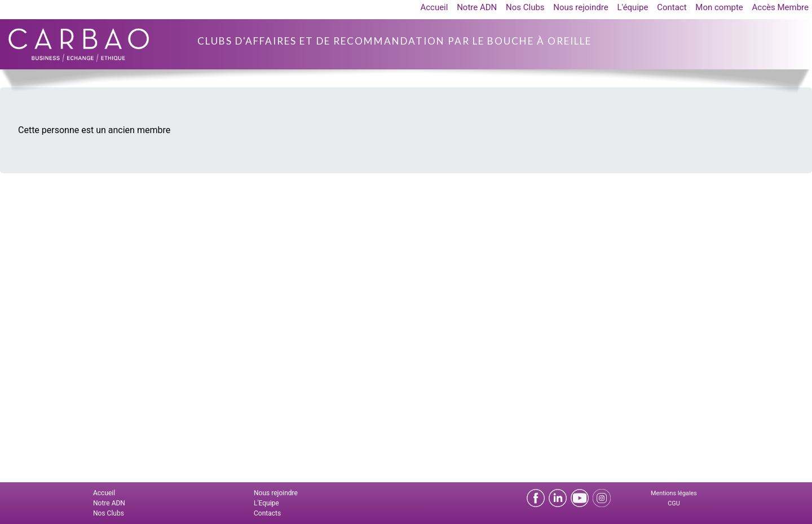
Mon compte (719, 7)
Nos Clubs (525, 7)
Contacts (267, 513)
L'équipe (632, 7)
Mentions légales (674, 493)
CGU (674, 503)
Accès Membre (780, 7)
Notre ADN (477, 7)
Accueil (434, 7)
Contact (672, 7)
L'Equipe (266, 503)
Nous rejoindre (581, 7)
